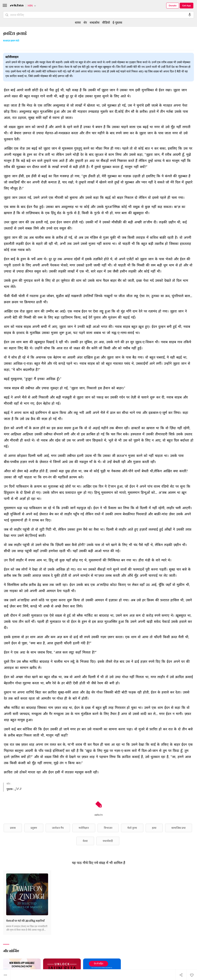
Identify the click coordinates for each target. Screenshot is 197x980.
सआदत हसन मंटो (11, 41)
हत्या (154, 828)
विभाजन (108, 828)
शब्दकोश (95, 22)
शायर (78, 22)
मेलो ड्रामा (132, 828)
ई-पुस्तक (117, 22)
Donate (173, 5)
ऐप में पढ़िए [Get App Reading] (99, 964)
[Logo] (17, 6)
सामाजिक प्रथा (179, 828)
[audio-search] (190, 15)
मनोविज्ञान (84, 828)
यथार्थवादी (108, 841)
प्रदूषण (34, 828)
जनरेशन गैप (58, 828)
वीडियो (106, 22)
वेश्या (85, 841)
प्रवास (13, 828)
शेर (85, 22)
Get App (187, 5)
